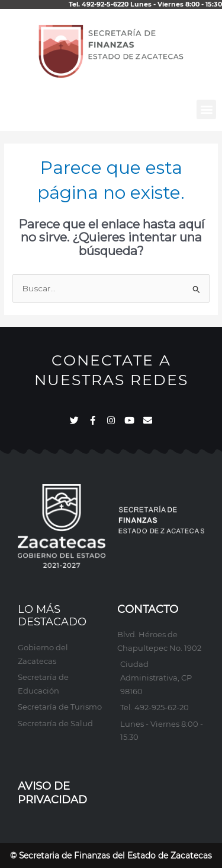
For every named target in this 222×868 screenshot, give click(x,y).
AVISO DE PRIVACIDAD (52, 793)
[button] (206, 109)
